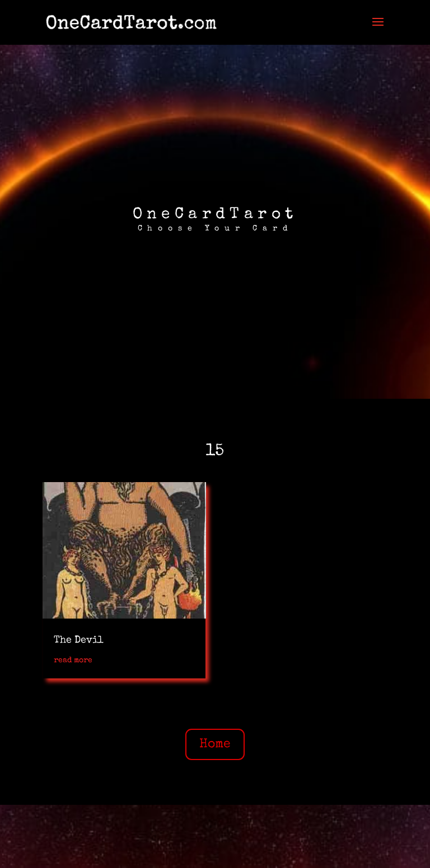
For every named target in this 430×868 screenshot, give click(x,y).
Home (215, 745)
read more (73, 661)
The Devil (79, 640)
